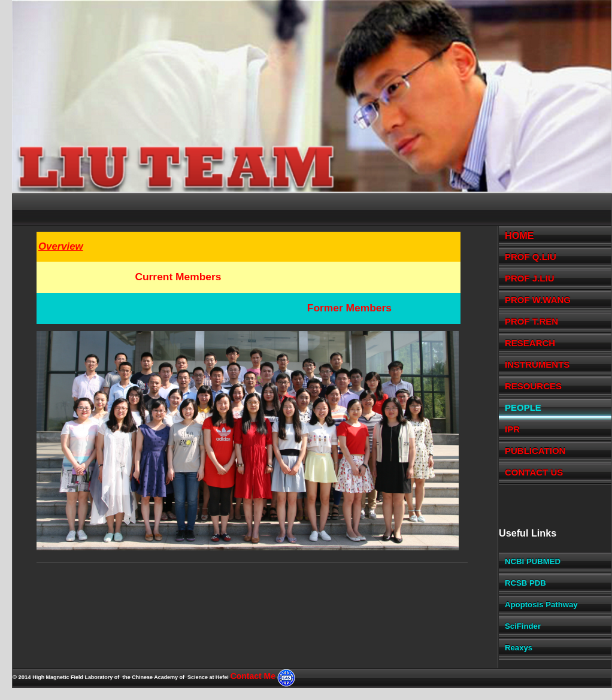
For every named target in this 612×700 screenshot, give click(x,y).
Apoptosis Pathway (541, 604)
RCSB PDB (525, 583)
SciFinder (523, 626)
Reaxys (519, 648)
